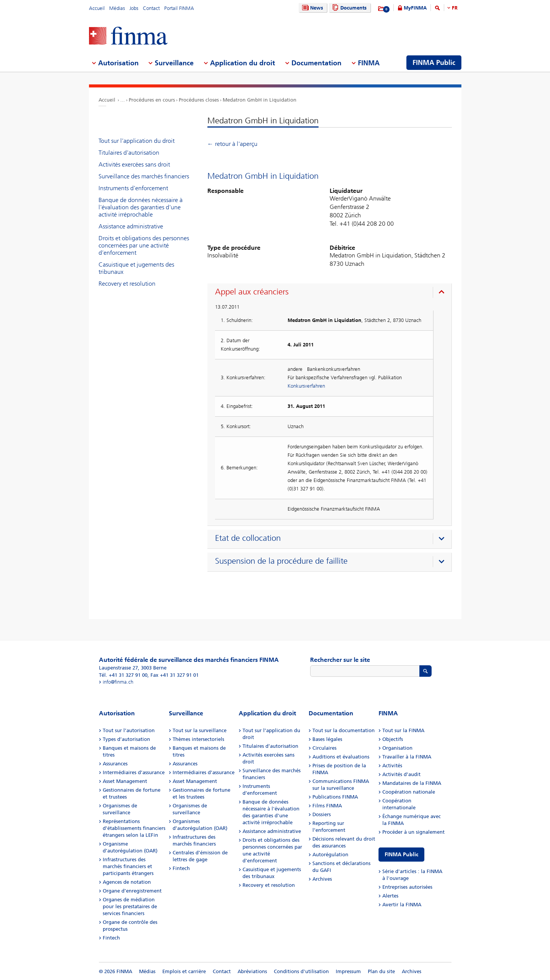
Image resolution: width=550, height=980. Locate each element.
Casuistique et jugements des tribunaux (136, 268)
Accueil (97, 8)
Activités (392, 766)
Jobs (134, 8)
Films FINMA (327, 806)
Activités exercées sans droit (134, 164)
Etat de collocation (248, 538)
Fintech (111, 938)
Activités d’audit (401, 774)
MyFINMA (415, 8)
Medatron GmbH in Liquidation (260, 100)
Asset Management (125, 781)
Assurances (115, 764)
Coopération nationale (409, 792)
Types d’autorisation (126, 739)
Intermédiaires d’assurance (134, 772)
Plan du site (381, 971)
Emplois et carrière (184, 971)
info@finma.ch (118, 682)
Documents (349, 8)
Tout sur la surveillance (200, 730)
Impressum (348, 971)
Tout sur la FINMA (403, 730)
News (312, 8)
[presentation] (331, 293)
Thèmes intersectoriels (198, 739)
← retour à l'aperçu (232, 144)
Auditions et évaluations (341, 757)
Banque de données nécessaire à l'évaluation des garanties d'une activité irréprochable (141, 207)
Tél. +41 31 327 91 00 (123, 675)
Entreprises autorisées (407, 887)
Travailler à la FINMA (407, 757)
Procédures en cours (152, 100)
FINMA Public (401, 855)
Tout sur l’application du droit (137, 141)
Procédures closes (199, 100)
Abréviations (252, 971)
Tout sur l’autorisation (129, 730)
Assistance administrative (131, 226)
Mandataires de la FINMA (412, 783)
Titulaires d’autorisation (129, 153)
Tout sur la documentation (344, 730)
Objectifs (393, 739)
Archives (322, 879)
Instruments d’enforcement (133, 188)
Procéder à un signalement (413, 832)
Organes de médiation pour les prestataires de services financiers (130, 906)
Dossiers (322, 814)
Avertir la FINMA (402, 905)
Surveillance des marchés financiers (144, 176)
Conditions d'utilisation (301, 971)
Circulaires (324, 748)
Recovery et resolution (127, 284)
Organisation (397, 748)
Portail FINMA (179, 8)
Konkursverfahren (306, 386)
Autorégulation (330, 855)
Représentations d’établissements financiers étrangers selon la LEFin (134, 828)
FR (455, 8)
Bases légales (327, 739)
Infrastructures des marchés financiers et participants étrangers (128, 866)
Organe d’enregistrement (132, 891)
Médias (117, 8)
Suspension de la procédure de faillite (281, 561)
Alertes (390, 896)
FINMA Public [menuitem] (434, 63)
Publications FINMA (335, 797)
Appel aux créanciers (252, 292)
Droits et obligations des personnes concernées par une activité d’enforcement (144, 245)
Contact (151, 8)
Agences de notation (127, 882)
